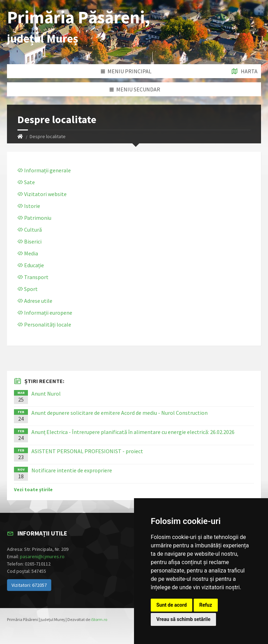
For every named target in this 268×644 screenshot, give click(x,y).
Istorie (29, 206)
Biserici (29, 241)
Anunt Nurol (46, 394)
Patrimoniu (34, 218)
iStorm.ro (99, 619)
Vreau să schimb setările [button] (183, 619)
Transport (33, 277)
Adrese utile (35, 301)
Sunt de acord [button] (172, 605)
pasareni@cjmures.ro (42, 556)
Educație (31, 265)
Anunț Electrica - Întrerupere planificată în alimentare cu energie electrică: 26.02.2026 (133, 432)
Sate (26, 182)
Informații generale (44, 170)
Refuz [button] (206, 605)
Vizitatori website (42, 194)
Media (28, 253)
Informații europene (45, 313)
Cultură (30, 230)
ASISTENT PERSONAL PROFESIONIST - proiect (87, 451)
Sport (28, 289)
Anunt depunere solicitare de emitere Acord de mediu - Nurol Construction (120, 413)
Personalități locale (44, 324)
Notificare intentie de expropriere (72, 470)
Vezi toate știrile (33, 489)
